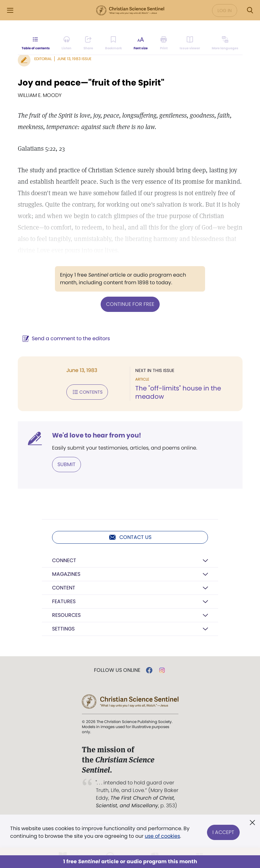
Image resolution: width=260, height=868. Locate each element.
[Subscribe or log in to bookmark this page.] (113, 43)
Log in (225, 10)
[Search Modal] (250, 10)
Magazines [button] (66, 574)
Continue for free (130, 304)
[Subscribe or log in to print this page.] (164, 43)
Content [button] (64, 588)
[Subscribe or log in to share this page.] (88, 43)
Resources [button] (66, 615)
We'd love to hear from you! (97, 435)
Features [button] (64, 601)
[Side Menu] (10, 10)
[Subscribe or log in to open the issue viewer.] (190, 43)
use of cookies (162, 836)
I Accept (223, 832)
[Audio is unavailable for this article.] (67, 43)
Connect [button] (64, 560)
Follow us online (117, 670)
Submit (67, 464)
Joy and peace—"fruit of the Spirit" (91, 83)
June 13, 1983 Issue (74, 59)
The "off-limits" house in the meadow (178, 392)
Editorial (43, 59)
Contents (87, 392)
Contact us (130, 537)
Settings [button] (63, 629)
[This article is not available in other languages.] (225, 43)
